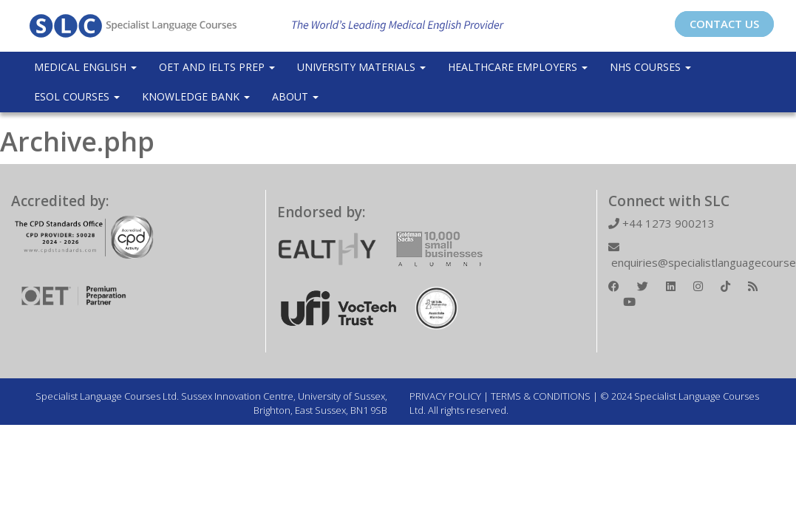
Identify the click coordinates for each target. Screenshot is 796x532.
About (295, 96)
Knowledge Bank (196, 96)
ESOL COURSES (77, 96)
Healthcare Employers (518, 67)
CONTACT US (724, 24)
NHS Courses (650, 67)
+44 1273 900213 (661, 223)
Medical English (85, 67)
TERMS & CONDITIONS (541, 396)
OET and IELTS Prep (217, 67)
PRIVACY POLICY (445, 396)
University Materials (361, 67)
